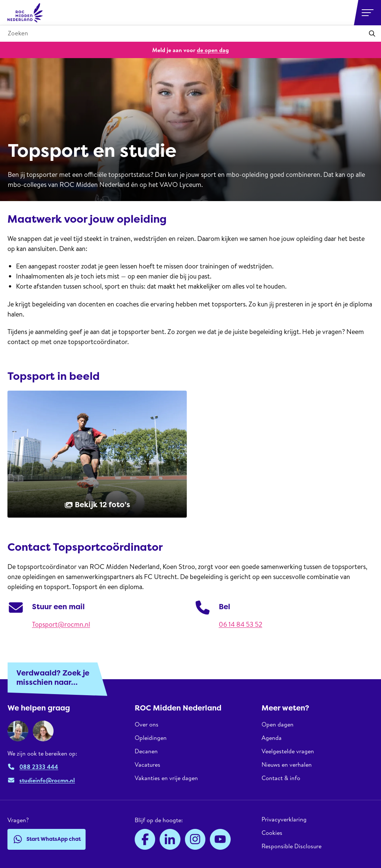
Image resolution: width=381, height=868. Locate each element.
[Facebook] (145, 839)
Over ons (147, 724)
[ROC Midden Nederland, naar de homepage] (25, 13)
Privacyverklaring (284, 819)
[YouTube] (220, 839)
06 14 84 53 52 (241, 624)
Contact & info (281, 778)
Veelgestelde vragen (288, 751)
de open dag (213, 50)
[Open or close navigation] (368, 13)
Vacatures (148, 764)
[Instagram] (195, 839)
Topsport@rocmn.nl (61, 624)
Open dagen (278, 724)
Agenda (272, 738)
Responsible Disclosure (292, 846)
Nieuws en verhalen (287, 764)
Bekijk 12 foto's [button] (97, 505)
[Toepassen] (372, 34)
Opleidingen (151, 738)
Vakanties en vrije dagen (166, 778)
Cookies (272, 833)
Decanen (146, 751)
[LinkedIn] (170, 839)
